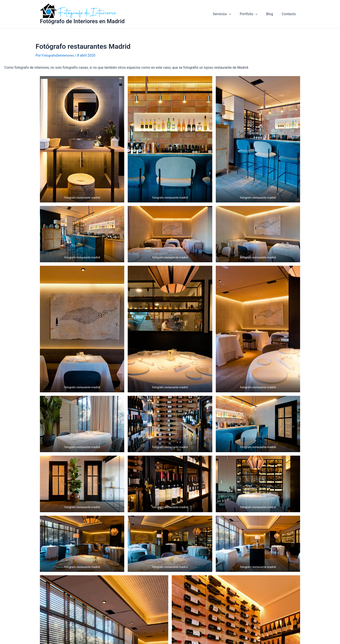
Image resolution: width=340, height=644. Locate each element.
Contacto (290, 14)
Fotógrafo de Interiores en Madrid (82, 21)
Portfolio (253, 14)
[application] (235, 14)
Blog (272, 14)
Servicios (228, 14)
